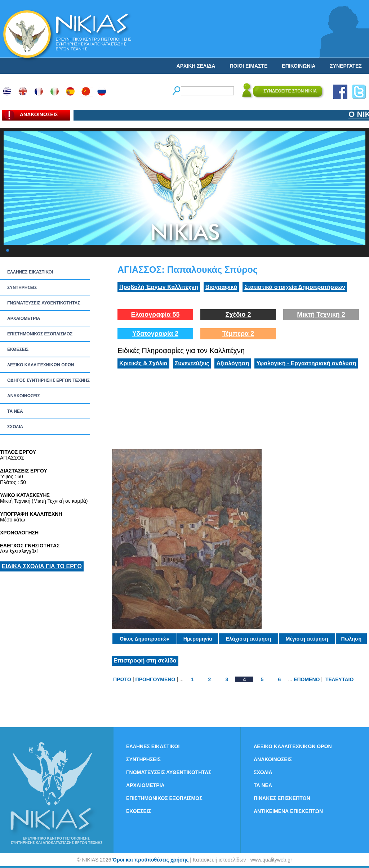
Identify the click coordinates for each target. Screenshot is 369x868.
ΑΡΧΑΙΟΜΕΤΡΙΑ (24, 318)
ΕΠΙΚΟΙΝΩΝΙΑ (299, 66)
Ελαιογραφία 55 (155, 315)
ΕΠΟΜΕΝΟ (307, 679)
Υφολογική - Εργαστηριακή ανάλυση (306, 363)
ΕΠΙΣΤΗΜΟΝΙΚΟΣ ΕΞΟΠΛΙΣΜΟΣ (40, 334)
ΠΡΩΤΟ (122, 679)
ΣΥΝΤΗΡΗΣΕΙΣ (22, 288)
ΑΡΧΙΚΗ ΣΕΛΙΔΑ (196, 66)
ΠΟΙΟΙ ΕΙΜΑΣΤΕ (248, 66)
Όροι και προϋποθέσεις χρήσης (150, 860)
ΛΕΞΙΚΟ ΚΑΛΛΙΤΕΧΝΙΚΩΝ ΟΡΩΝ (41, 365)
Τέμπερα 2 (238, 334)
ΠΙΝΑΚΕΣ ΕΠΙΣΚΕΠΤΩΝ (282, 798)
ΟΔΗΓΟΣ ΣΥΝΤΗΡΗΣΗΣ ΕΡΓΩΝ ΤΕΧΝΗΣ (48, 380)
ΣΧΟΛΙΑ (15, 427)
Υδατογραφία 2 (155, 334)
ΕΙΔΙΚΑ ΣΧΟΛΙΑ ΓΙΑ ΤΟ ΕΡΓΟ (42, 566)
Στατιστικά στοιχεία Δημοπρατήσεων (295, 287)
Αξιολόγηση (233, 363)
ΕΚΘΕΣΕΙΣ (18, 349)
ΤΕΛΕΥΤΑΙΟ (339, 679)
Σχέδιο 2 (238, 315)
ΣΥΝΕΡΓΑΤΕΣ (346, 66)
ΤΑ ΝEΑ (15, 411)
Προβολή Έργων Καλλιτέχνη (159, 287)
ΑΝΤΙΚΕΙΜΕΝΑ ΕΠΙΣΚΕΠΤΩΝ (288, 811)
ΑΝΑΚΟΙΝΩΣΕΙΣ (24, 396)
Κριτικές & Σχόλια (143, 363)
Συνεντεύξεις (192, 363)
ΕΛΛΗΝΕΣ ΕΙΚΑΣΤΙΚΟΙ (30, 272)
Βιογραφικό (221, 287)
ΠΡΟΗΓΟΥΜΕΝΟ (155, 679)
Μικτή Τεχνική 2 (321, 315)
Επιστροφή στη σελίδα (145, 661)
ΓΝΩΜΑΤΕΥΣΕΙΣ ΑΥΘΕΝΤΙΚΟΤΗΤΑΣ (44, 303)
